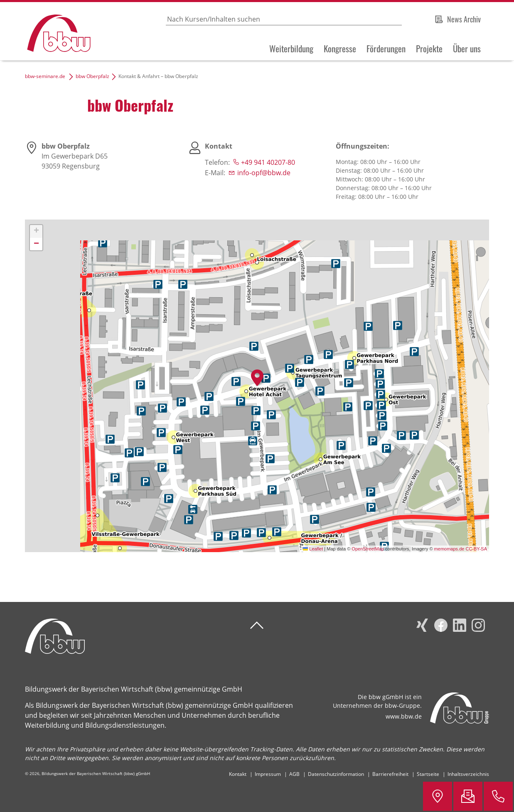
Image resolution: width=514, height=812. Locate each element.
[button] (257, 378)
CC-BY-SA (476, 549)
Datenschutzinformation (336, 774)
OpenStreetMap (368, 549)
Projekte (429, 49)
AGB (294, 774)
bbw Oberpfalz (92, 76)
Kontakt (238, 774)
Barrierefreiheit (390, 774)
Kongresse (340, 49)
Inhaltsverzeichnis (468, 774)
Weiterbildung (291, 49)
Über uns (467, 49)
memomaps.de (449, 549)
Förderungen (386, 49)
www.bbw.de (404, 716)
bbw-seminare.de (45, 76)
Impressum (268, 774)
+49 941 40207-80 (268, 162)
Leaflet (313, 549)
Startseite (428, 774)
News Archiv (464, 19)
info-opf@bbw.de (264, 173)
